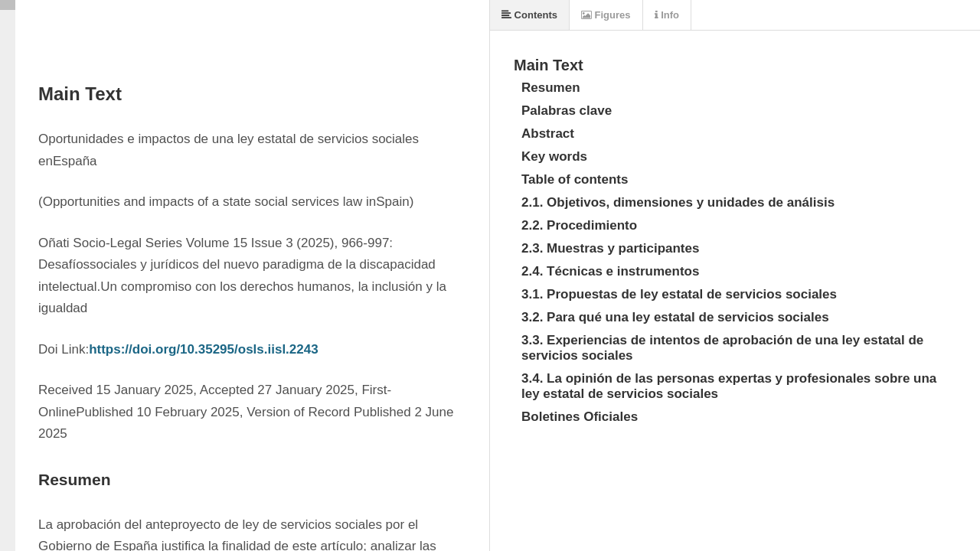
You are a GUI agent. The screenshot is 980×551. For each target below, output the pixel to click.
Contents (529, 15)
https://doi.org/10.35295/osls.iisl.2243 (204, 349)
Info (667, 15)
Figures (606, 15)
